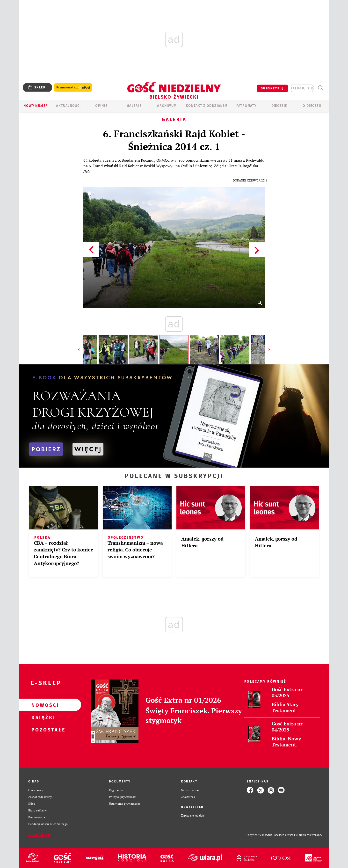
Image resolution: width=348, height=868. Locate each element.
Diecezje (279, 106)
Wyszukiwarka (320, 88)
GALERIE (134, 106)
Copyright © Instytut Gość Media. (267, 835)
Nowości (43, 705)
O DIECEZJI (312, 106)
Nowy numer (36, 106)
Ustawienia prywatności (124, 804)
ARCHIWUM (167, 106)
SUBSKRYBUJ (272, 88)
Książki (43, 717)
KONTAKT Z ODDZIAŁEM (207, 106)
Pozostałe (43, 730)
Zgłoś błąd (39, 835)
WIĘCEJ (88, 449)
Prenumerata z (73, 88)
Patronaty (246, 106)
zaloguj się (302, 88)
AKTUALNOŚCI (68, 106)
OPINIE (101, 106)
